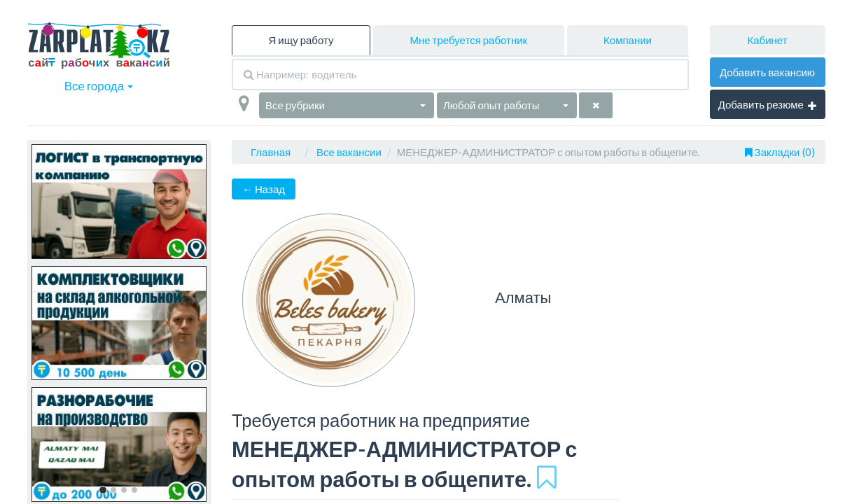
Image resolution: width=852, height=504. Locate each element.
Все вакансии (349, 152)
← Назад (264, 189)
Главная (271, 152)
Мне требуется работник (468, 40)
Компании (628, 40)
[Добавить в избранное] (547, 477)
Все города (99, 86)
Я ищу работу (301, 40)
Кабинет (767, 40)
